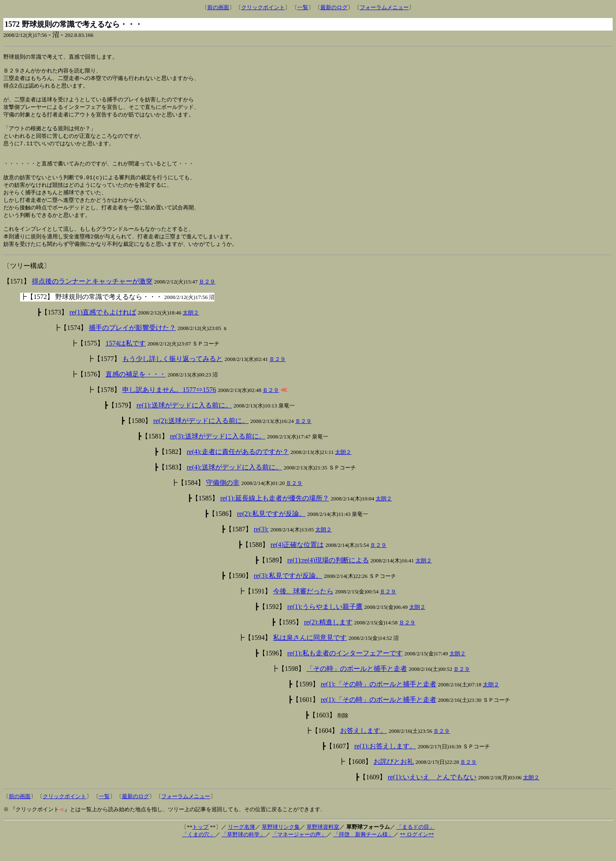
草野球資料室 (323, 844)
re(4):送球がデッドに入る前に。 (235, 484)
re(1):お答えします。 (385, 763)
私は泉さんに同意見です (310, 655)
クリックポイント (263, 7)
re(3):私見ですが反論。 (288, 593)
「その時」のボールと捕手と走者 (357, 686)
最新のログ (334, 7)
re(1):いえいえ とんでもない (432, 794)
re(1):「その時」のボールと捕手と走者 (379, 701)
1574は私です (126, 360)
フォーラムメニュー (384, 7)
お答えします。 (363, 748)
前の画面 (218, 7)
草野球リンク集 (281, 844)
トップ (200, 844)
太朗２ (191, 330)
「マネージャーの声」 (299, 852)
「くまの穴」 (198, 852)
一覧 (303, 7)
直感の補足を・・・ (136, 391)
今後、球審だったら (303, 608)
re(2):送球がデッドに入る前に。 (201, 438)
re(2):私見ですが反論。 (271, 531)
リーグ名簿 (241, 844)
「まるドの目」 (416, 844)
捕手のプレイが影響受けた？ (132, 345)
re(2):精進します (328, 639)
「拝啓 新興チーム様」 (363, 852)
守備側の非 (223, 500)
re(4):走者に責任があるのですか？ (238, 469)
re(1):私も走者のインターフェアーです (345, 670)
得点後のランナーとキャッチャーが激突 (92, 298)
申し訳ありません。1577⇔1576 (169, 407)
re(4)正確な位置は (297, 562)
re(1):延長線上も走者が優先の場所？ (275, 515)
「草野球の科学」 (243, 852)
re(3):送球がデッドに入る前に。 (218, 453)
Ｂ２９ (207, 299)
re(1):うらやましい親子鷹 (325, 624)
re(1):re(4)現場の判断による (328, 577)
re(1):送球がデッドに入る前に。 (184, 422)
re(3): (261, 546)
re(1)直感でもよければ (103, 329)
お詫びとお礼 (394, 779)
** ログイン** (417, 852)
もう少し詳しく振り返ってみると (173, 376)
